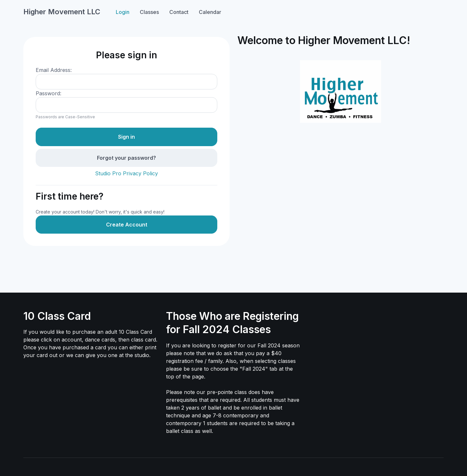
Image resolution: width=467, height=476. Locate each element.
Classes (149, 12)
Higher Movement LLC (62, 12)
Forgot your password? (126, 158)
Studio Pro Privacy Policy (126, 173)
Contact (179, 12)
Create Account (127, 225)
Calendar (210, 12)
